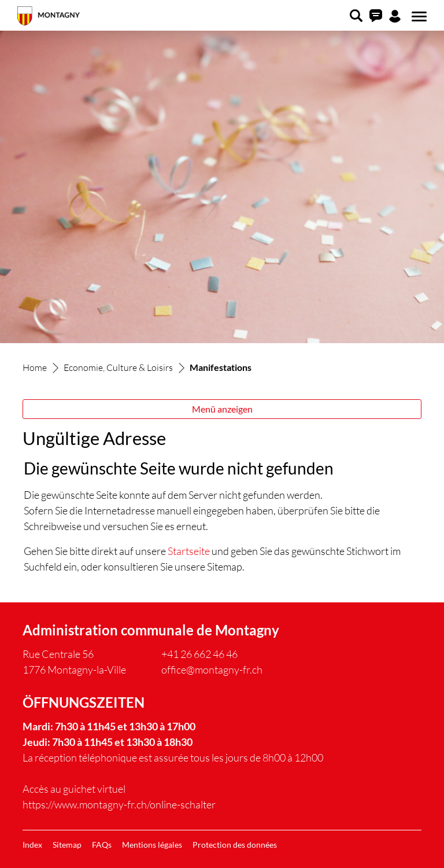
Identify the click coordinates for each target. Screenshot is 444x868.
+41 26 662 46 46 (199, 654)
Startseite (189, 551)
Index (32, 845)
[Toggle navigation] (417, 17)
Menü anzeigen (222, 409)
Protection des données (235, 845)
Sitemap (67, 845)
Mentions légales (152, 845)
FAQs (102, 845)
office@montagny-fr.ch (212, 670)
